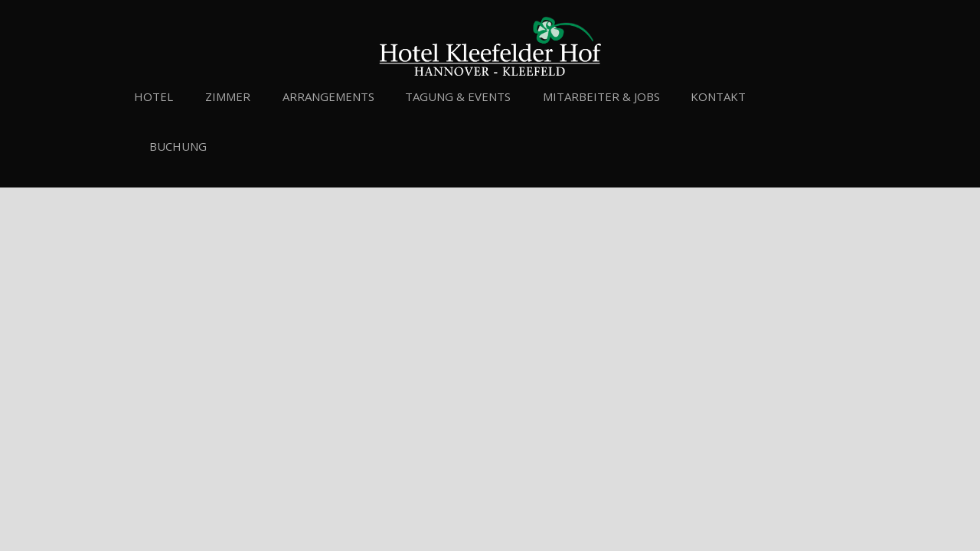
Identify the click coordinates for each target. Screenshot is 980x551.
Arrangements (328, 96)
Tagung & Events (458, 96)
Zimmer (228, 96)
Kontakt (718, 96)
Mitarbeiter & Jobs (601, 96)
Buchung (178, 146)
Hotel (154, 96)
